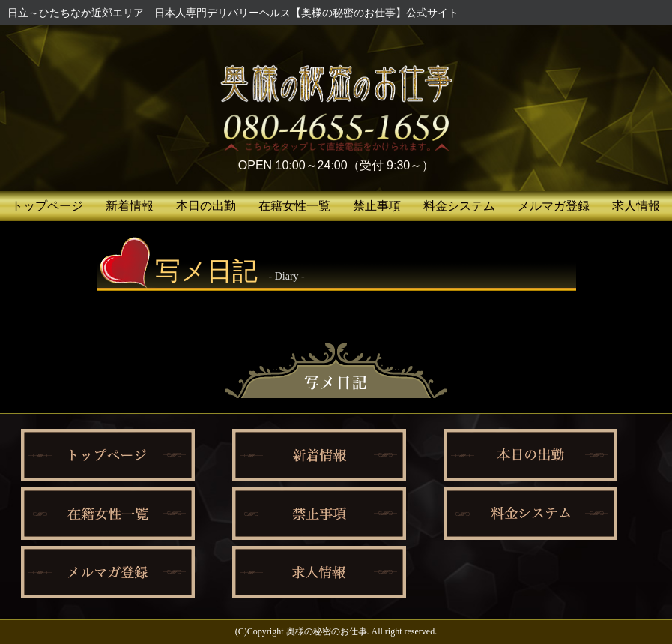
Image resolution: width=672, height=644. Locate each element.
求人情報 (636, 206)
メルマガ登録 (554, 206)
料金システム (459, 206)
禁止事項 (377, 206)
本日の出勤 (206, 206)
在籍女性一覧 (294, 206)
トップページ (47, 206)
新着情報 (130, 206)
